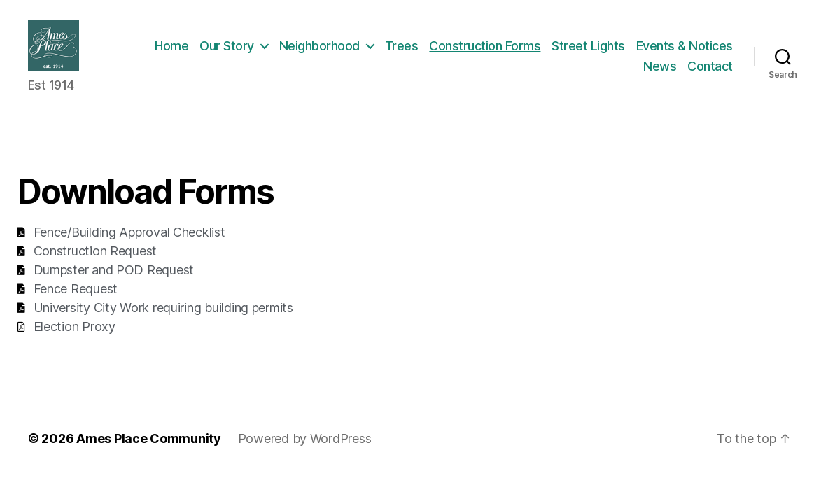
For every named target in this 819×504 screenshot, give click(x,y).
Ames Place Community (149, 450)
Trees (510, 51)
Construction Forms (593, 51)
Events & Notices (584, 72)
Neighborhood (427, 51)
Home (279, 51)
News (660, 72)
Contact (710, 72)
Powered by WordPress (305, 450)
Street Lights (696, 51)
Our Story (335, 51)
